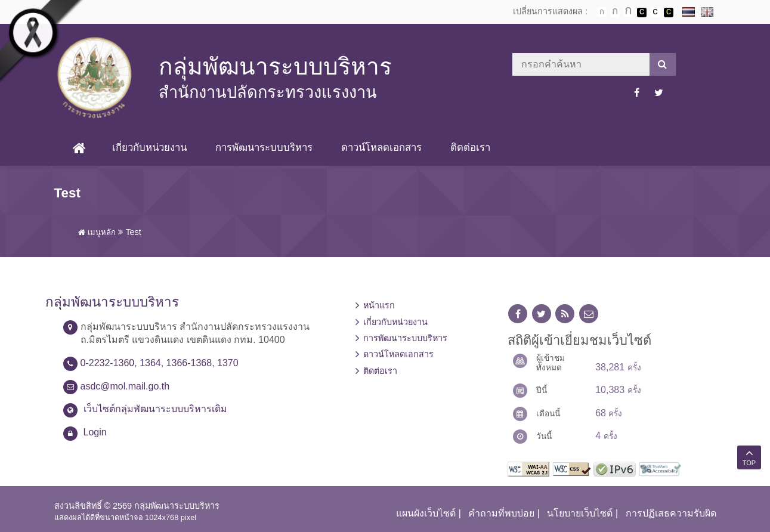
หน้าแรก (379, 305)
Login (95, 432)
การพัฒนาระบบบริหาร (264, 148)
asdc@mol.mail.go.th (125, 386)
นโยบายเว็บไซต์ (580, 513)
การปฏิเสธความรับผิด (671, 513)
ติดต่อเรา (470, 148)
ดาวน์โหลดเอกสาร (381, 148)
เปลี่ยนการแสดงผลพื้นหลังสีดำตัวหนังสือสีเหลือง (669, 13)
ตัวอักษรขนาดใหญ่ (629, 12)
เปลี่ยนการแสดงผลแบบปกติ (655, 13)
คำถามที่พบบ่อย (501, 513)
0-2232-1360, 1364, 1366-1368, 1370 (160, 363)
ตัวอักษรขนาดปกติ (602, 12)
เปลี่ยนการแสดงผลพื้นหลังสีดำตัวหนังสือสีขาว (642, 13)
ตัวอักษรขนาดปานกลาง (615, 13)
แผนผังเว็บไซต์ (426, 513)
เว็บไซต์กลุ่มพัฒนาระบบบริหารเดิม (155, 409)
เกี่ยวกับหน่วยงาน (149, 148)
